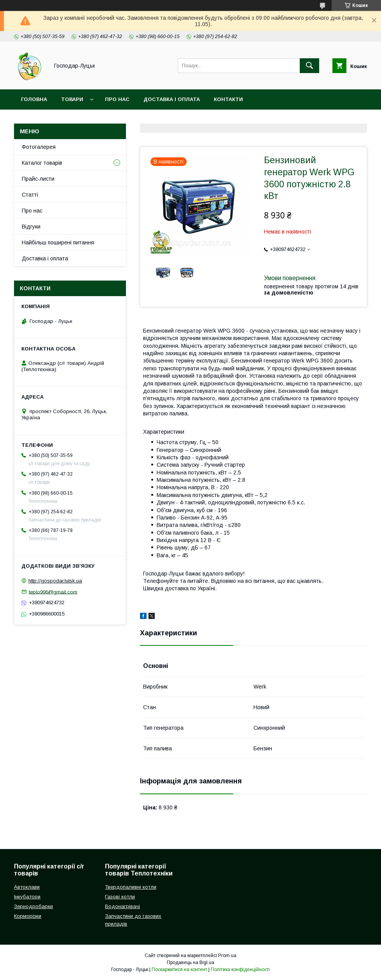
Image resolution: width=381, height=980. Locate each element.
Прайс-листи (38, 179)
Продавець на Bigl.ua (190, 963)
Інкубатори (27, 897)
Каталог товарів (42, 163)
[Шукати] (309, 66)
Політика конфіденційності (240, 970)
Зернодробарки (33, 906)
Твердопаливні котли (131, 887)
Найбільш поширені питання (58, 242)
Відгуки (31, 227)
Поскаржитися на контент (179, 970)
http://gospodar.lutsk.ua (55, 581)
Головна (34, 99)
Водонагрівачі (122, 906)
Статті (30, 195)
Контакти (228, 99)
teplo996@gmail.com (53, 592)
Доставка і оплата (172, 99)
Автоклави (27, 887)
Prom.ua (227, 956)
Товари (72, 99)
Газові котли (120, 897)
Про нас (117, 99)
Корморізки (28, 916)
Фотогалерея (39, 147)
